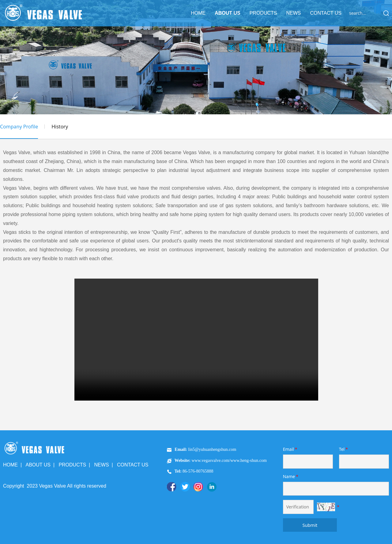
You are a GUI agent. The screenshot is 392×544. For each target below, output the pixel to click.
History (60, 127)
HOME (198, 13)
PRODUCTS (263, 13)
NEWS (293, 13)
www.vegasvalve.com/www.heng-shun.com (229, 460)
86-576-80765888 (198, 471)
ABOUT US (228, 13)
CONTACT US (326, 13)
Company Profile (19, 127)
